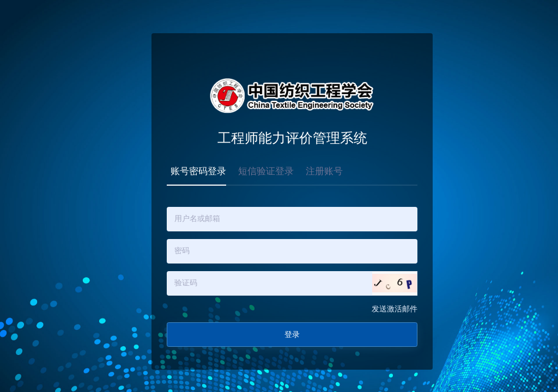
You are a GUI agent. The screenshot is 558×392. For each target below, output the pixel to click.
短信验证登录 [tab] (266, 171)
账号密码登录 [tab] (198, 171)
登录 (292, 335)
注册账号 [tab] (324, 171)
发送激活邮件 (395, 309)
